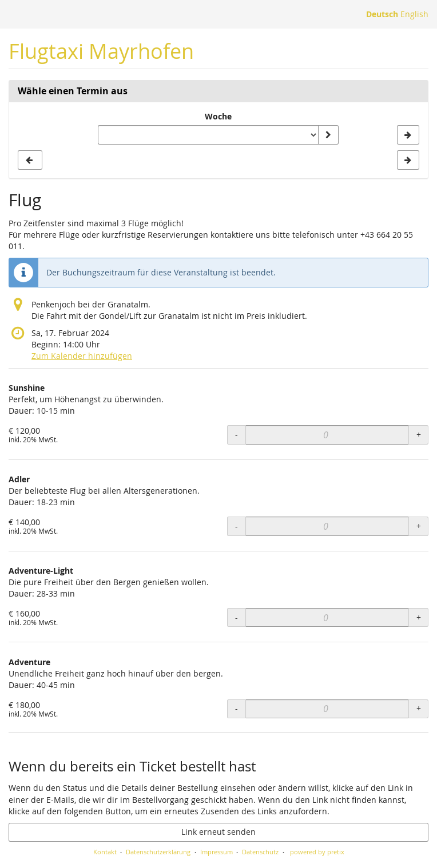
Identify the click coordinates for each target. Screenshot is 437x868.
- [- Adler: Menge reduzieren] (237, 526)
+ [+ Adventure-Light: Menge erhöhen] (419, 617)
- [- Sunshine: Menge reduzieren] (237, 435)
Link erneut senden (218, 832)
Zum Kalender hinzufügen (82, 356)
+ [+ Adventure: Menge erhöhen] (419, 708)
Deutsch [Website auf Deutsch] (382, 14)
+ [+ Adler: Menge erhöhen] (419, 526)
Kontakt (105, 852)
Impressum (216, 852)
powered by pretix (317, 852)
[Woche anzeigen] (328, 135)
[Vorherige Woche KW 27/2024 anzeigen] (30, 160)
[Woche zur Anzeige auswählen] (208, 135)
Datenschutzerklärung (158, 852)
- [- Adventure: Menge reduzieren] (237, 708)
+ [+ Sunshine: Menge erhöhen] (419, 435)
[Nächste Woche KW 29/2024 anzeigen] (408, 135)
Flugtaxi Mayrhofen (101, 51)
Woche (218, 116)
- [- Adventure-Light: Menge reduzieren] (237, 617)
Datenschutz (260, 852)
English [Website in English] (414, 14)
